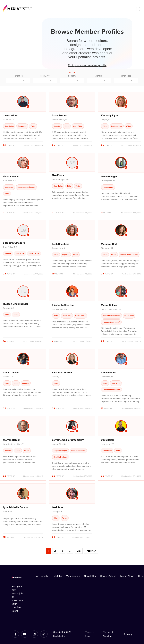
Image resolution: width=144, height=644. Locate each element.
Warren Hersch (12, 440)
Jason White (10, 115)
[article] (23, 121)
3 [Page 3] (63, 551)
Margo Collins (109, 305)
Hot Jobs (57, 576)
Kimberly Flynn (110, 115)
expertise (18, 76)
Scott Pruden (60, 115)
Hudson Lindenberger (16, 304)
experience (126, 76)
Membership (73, 576)
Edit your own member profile (87, 65)
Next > (91, 551)
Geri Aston (58, 507)
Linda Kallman (11, 176)
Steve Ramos (108, 372)
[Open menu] (138, 9)
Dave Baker (108, 440)
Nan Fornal (58, 175)
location (99, 76)
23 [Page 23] (79, 551)
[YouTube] (25, 634)
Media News (127, 576)
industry (72, 76)
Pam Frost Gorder (62, 372)
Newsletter (90, 576)
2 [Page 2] (55, 551)
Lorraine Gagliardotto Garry (68, 440)
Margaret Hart (109, 244)
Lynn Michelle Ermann (16, 507)
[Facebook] (15, 634)
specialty (45, 76)
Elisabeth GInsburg (14, 243)
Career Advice (108, 576)
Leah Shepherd (61, 244)
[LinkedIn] (44, 634)
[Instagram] (34, 634)
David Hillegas (109, 176)
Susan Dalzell (11, 372)
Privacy (128, 634)
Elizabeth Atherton (63, 305)
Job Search (41, 576)
